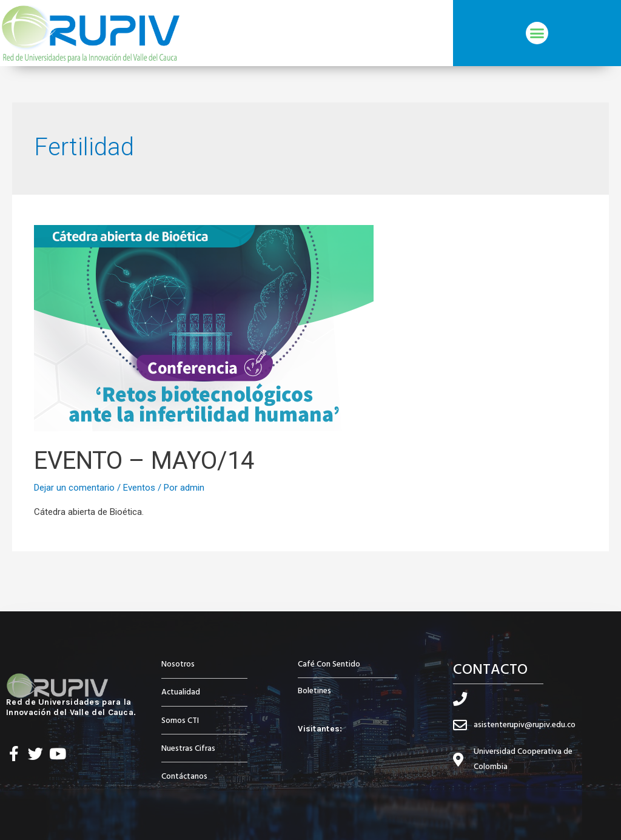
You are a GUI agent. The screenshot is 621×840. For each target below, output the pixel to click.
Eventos (139, 488)
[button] (537, 33)
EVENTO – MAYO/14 (144, 461)
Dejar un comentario (74, 488)
